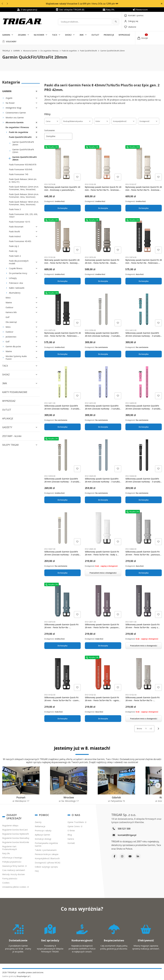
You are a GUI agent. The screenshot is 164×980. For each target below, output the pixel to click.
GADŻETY (7, 427)
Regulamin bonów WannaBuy (16, 838)
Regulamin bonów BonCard (15, 830)
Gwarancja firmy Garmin (13, 866)
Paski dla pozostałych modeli (19, 262)
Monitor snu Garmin (15, 118)
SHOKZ (68, 35)
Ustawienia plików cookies (15, 887)
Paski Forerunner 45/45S (20, 241)
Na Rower (10, 103)
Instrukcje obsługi (43, 839)
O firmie (71, 831)
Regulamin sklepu (10, 826)
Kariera (71, 839)
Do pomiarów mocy (18, 273)
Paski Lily (13, 251)
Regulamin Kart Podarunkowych (10, 848)
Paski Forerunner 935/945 (21, 169)
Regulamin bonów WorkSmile (16, 842)
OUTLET (95, 35)
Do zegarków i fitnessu (49, 51)
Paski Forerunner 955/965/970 (23, 165)
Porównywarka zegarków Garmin (46, 844)
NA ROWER (39, 35)
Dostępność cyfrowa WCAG (48, 863)
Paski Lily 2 (14, 246)
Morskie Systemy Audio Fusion (16, 358)
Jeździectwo (11, 337)
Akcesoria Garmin (30, 51)
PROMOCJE (109, 35)
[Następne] (158, 785)
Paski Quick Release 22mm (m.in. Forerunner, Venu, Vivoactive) (24, 188)
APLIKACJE (8, 419)
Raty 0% (6, 853)
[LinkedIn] (138, 856)
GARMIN (6, 35)
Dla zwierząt (11, 322)
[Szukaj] (116, 22)
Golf (7, 317)
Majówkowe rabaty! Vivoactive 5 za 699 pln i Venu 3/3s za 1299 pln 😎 (82, 4)
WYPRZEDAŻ (124, 35)
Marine (9, 303)
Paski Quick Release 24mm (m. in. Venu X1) (23, 181)
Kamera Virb (11, 312)
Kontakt (71, 843)
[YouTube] (130, 856)
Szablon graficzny (16, 976)
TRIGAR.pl (6, 51)
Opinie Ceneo (74, 826)
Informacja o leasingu (12, 858)
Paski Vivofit (14, 232)
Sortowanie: (50, 130)
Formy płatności (10, 879)
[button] (162, 4)
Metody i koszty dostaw (13, 874)
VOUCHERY (11, 42)
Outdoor (9, 307)
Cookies (6, 883)
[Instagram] (122, 856)
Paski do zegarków (69, 51)
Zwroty (38, 822)
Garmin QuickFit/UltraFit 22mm (23, 151)
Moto (8, 298)
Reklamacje (40, 826)
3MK (82, 35)
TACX (55, 35)
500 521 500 (124, 829)
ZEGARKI (22, 35)
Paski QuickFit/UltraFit (89, 51)
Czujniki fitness (16, 268)
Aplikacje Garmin (42, 835)
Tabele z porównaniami (46, 850)
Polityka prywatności (12, 862)
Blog (70, 835)
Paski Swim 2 (15, 256)
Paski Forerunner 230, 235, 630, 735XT (23, 216)
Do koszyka (62, 208)
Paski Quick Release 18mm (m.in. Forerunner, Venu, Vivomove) (24, 203)
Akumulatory (15, 293)
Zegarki (9, 98)
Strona (139, 728)
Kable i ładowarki (17, 288)
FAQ (37, 871)
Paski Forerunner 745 (19, 174)
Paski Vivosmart (16, 227)
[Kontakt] (134, 15)
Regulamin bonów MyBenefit (16, 834)
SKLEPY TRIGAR (10, 445)
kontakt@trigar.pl (127, 835)
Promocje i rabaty (43, 831)
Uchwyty (13, 278)
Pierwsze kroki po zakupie (47, 854)
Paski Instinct (15, 236)
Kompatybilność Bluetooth (47, 858)
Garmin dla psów (13, 346)
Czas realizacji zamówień (14, 870)
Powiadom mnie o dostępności (103, 573)
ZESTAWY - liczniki (12, 436)
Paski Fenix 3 (15, 209)
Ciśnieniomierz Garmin (16, 113)
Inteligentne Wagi (13, 108)
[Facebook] (114, 856)
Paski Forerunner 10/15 (20, 222)
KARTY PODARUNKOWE (15, 392)
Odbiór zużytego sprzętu (46, 867)
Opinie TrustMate (76, 822)
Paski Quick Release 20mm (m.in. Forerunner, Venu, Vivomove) (24, 196)
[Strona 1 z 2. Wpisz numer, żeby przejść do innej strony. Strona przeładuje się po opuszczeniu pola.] (146, 728)
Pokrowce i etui (16, 283)
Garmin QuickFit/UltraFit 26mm (23, 143)
